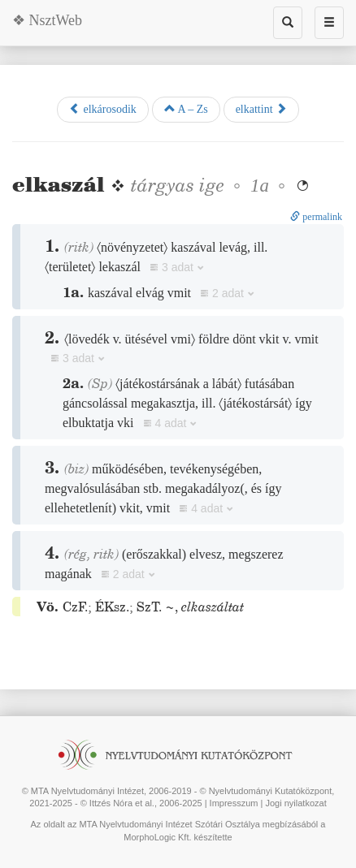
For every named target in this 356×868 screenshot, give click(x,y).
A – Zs (186, 109)
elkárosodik (103, 109)
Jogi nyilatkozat (296, 803)
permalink (316, 217)
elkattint (261, 109)
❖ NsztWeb (47, 20)
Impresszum (234, 803)
